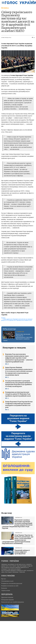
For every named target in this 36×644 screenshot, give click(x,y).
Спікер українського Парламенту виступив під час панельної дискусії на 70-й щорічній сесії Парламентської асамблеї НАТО (18, 21)
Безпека (5, 8)
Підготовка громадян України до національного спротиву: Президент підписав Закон (18, 337)
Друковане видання (7, 597)
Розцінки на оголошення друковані (12, 583)
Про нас (4, 579)
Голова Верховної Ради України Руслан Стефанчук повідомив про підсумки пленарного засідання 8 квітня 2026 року (19, 404)
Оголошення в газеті (7, 581)
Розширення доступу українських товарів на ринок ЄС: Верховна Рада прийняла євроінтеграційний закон (18, 394)
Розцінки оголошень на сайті (10, 586)
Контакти (4, 588)
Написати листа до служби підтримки (13, 602)
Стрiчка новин (6, 590)
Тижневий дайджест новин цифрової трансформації (22, 552)
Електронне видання (7, 600)
